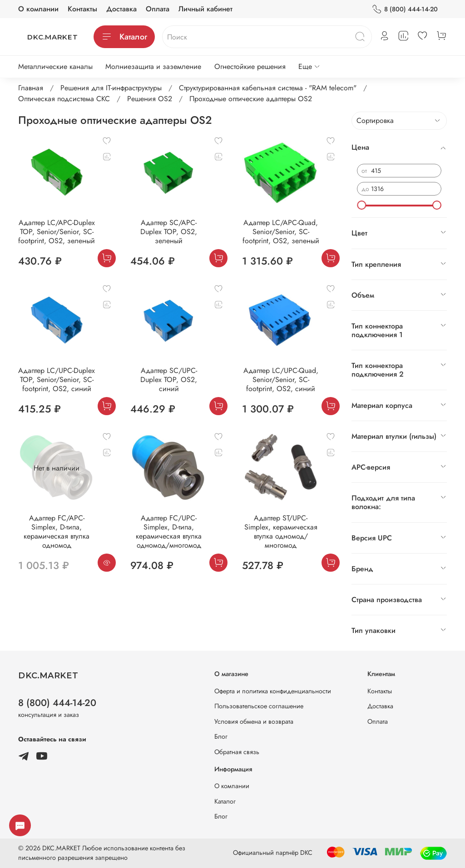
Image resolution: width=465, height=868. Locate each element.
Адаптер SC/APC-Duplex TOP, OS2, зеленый (169, 232)
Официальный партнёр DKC (273, 853)
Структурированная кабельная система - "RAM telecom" (268, 88)
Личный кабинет (205, 9)
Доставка (121, 9)
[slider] (361, 205)
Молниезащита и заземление (153, 66)
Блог (221, 736)
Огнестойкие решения (250, 66)
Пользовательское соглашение (259, 706)
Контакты (82, 9)
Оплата (158, 9)
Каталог (124, 37)
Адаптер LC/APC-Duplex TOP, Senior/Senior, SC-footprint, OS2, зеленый (57, 232)
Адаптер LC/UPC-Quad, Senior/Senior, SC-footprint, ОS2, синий (281, 380)
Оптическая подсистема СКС (64, 99)
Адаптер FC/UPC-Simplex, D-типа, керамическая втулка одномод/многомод (169, 532)
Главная (31, 88)
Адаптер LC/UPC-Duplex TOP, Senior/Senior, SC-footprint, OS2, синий (57, 380)
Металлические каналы (55, 66)
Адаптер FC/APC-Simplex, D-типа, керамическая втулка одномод (57, 532)
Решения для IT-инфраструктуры (111, 88)
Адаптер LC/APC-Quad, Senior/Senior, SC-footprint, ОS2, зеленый (281, 232)
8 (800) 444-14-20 (405, 9)
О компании (38, 9)
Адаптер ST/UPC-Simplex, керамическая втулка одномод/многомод (281, 532)
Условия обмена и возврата (254, 721)
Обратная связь (237, 752)
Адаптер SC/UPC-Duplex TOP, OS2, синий (169, 380)
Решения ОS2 (150, 99)
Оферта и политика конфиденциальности (273, 691)
